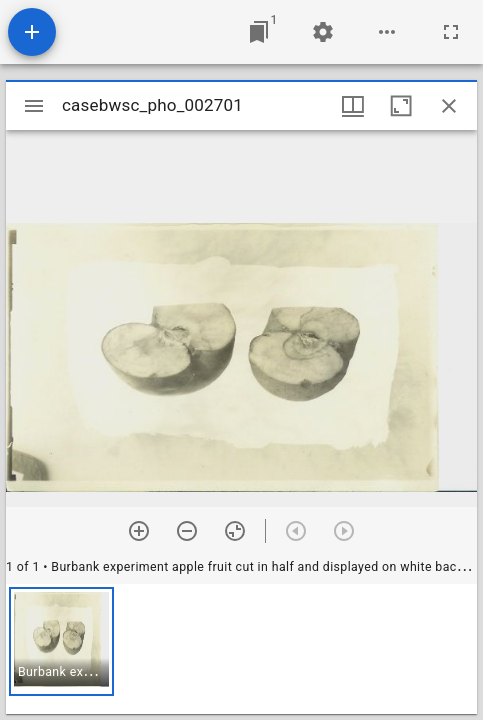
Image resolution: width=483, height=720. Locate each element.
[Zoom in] (139, 531)
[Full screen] (451, 32)
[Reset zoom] (235, 531)
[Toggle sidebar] (34, 106)
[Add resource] (32, 32)
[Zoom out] (187, 531)
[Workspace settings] (323, 32)
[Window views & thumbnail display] (353, 106)
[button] (61, 641)
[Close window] (449, 106)
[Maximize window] (401, 106)
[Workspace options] (387, 32)
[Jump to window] (259, 32)
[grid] (241, 649)
